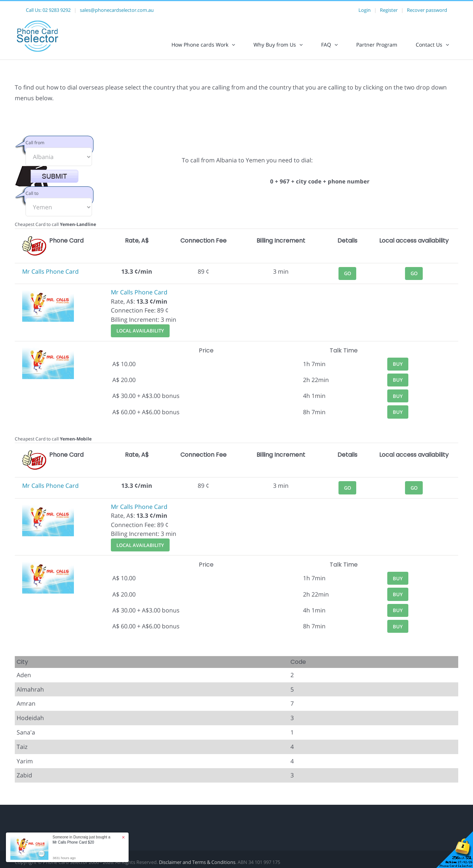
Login (365, 10)
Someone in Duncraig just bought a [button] (81, 840)
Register (389, 10)
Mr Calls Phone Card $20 (73, 842)
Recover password (427, 10)
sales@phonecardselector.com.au (117, 10)
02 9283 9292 (57, 10)
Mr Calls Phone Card (50, 271)
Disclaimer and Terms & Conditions (197, 862)
